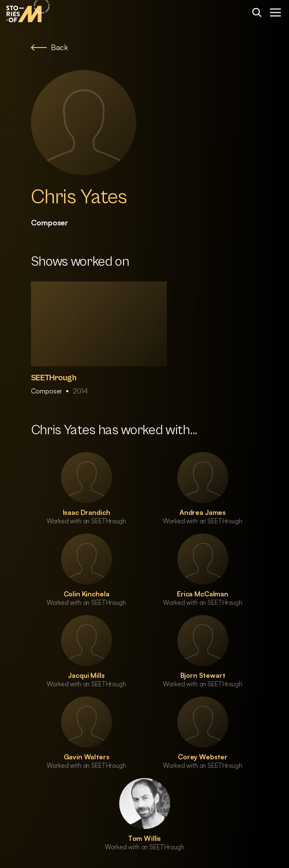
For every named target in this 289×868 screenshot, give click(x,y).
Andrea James (203, 512)
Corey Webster (203, 757)
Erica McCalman (203, 594)
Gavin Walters (87, 757)
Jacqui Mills (86, 675)
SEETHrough (54, 378)
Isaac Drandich (87, 512)
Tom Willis (144, 838)
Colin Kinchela (87, 594)
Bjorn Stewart (203, 675)
